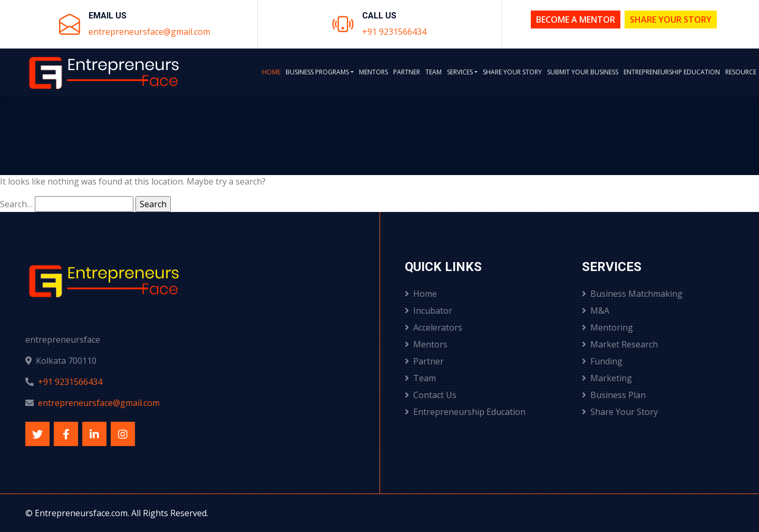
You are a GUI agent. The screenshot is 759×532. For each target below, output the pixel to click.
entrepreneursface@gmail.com (149, 32)
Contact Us (431, 395)
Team (434, 72)
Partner (407, 72)
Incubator (429, 311)
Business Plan (614, 395)
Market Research (620, 344)
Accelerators (434, 327)
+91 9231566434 (394, 32)
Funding (602, 361)
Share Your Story (671, 20)
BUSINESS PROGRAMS (317, 72)
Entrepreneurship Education (672, 72)
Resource (741, 72)
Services (460, 72)
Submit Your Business (583, 72)
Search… (16, 204)
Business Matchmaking (632, 294)
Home (271, 72)
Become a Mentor (576, 20)
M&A (596, 311)
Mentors (373, 72)
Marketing (607, 378)
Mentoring (607, 327)
